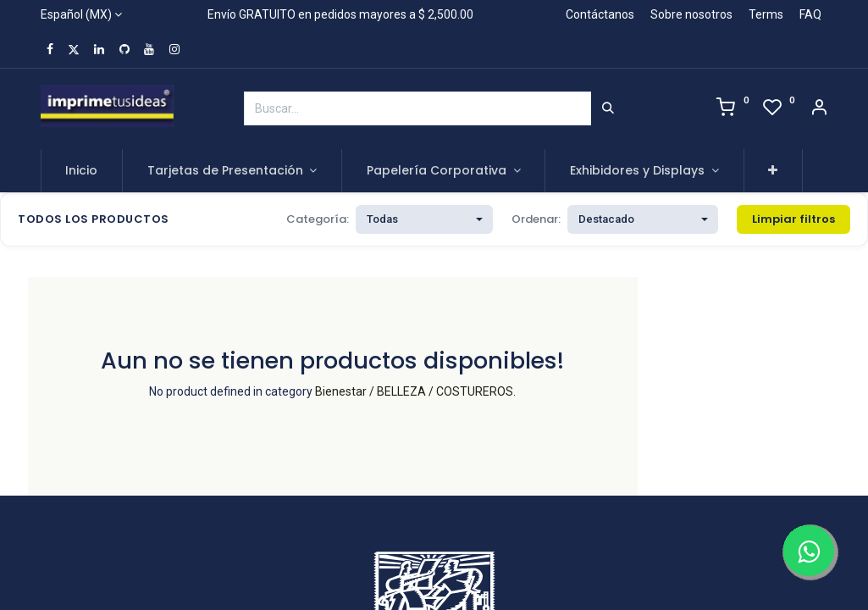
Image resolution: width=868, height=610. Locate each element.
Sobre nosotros (691, 14)
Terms (766, 14)
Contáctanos (600, 14)
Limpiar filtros (793, 219)
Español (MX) (76, 14)
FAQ (810, 14)
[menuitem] (82, 171)
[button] (774, 171)
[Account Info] (819, 109)
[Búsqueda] (608, 108)
